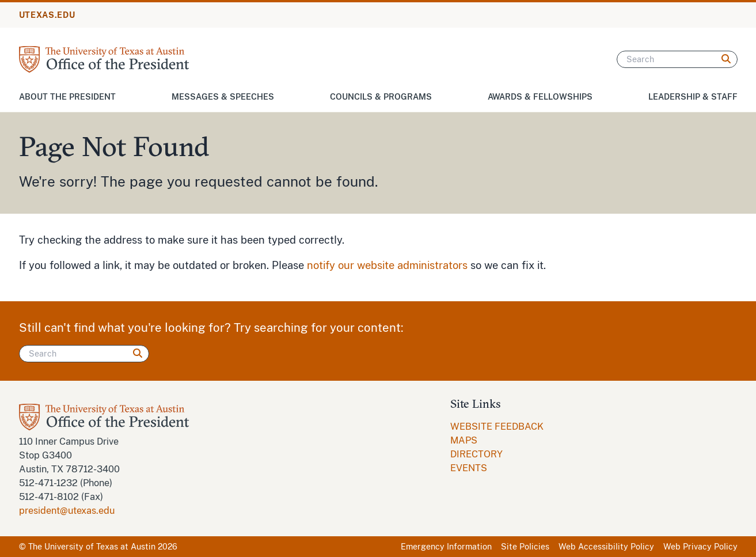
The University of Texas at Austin (92, 547)
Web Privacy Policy (700, 547)
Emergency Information (446, 547)
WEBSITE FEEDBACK (497, 427)
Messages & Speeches (223, 97)
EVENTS (469, 468)
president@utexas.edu (67, 511)
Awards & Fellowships (540, 97)
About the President (67, 97)
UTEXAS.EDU (47, 15)
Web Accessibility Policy (606, 547)
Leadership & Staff (693, 97)
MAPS (464, 440)
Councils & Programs (381, 97)
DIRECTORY (476, 454)
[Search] (677, 59)
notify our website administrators (387, 265)
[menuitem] (497, 427)
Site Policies (525, 547)
